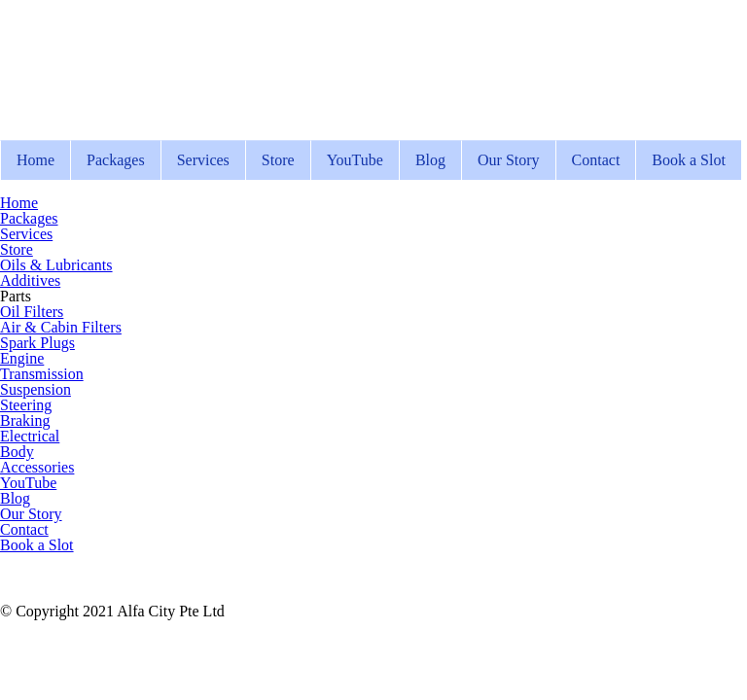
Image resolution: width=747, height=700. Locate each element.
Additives (30, 280)
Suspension (36, 389)
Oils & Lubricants (56, 265)
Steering (26, 405)
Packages (116, 160)
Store (278, 160)
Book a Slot (689, 160)
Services (203, 160)
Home (36, 160)
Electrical (30, 436)
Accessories (37, 467)
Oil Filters (32, 312)
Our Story (509, 160)
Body (17, 452)
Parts (16, 296)
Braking (25, 420)
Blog (430, 160)
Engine (22, 358)
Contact (596, 160)
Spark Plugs (37, 343)
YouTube (355, 160)
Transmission (42, 374)
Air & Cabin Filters (61, 327)
